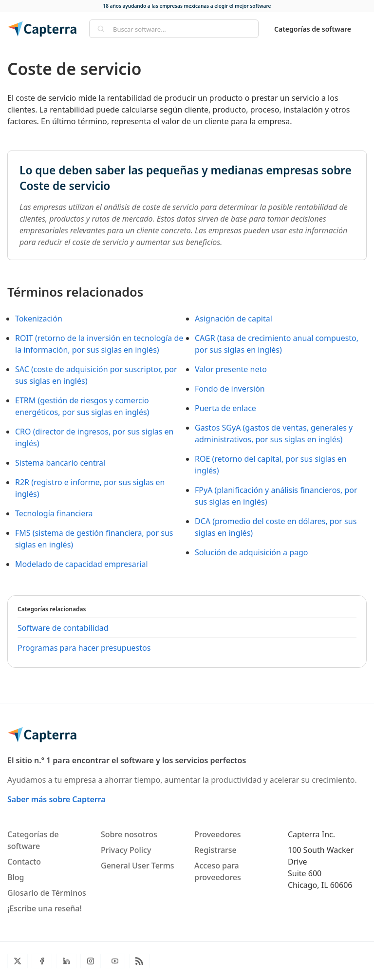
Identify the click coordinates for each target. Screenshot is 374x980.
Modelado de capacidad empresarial (82, 564)
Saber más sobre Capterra (56, 799)
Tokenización (39, 319)
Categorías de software (313, 29)
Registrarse (215, 850)
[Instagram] (91, 961)
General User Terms (138, 866)
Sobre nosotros (129, 834)
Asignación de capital (234, 319)
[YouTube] (115, 961)
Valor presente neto (231, 369)
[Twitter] (18, 961)
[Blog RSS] (139, 961)
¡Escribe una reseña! (45, 908)
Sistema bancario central (60, 463)
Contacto (24, 862)
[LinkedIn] (66, 961)
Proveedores (218, 834)
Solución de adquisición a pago (252, 552)
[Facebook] (42, 961)
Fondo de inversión (230, 389)
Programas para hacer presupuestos (84, 648)
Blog (16, 877)
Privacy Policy (126, 850)
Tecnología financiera (54, 513)
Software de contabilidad (63, 628)
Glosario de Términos (47, 893)
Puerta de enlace (225, 408)
